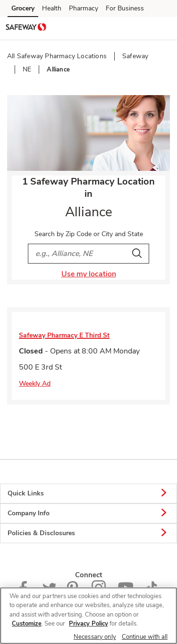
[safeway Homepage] (26, 28)
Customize (27, 624)
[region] (88, 616)
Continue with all (145, 637)
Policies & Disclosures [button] (88, 533)
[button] (162, 28)
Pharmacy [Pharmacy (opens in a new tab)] (84, 8)
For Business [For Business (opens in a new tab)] (125, 8)
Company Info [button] (88, 513)
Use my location (89, 274)
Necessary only (95, 637)
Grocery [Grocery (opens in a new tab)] (23, 8)
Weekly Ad (35, 384)
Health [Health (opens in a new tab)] (52, 8)
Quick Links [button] (88, 494)
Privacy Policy (88, 624)
